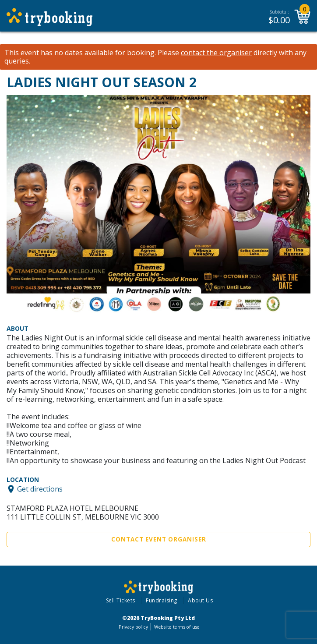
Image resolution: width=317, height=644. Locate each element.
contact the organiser (216, 53)
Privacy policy (133, 627)
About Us (200, 600)
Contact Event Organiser (159, 539)
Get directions (40, 489)
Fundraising (162, 600)
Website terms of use (177, 627)
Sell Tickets (121, 600)
